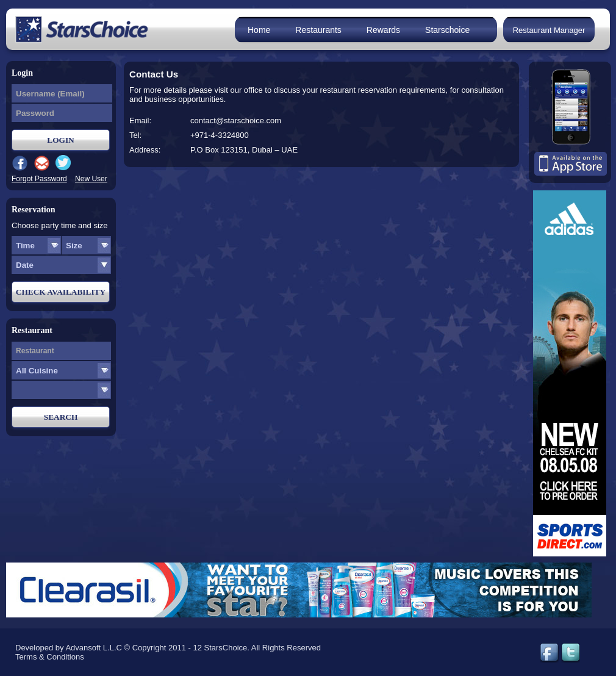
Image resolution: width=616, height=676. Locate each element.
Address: (145, 150)
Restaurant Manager (549, 30)
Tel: (135, 135)
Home (259, 30)
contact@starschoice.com (236, 120)
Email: (140, 120)
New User (91, 179)
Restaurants (318, 30)
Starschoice (447, 30)
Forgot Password (39, 179)
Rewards (383, 30)
